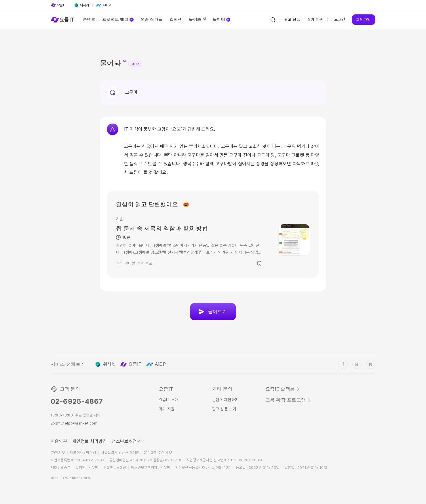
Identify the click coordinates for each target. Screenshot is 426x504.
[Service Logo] (62, 20)
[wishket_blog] (357, 364)
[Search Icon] (273, 20)
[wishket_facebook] (343, 364)
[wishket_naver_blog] (371, 364)
